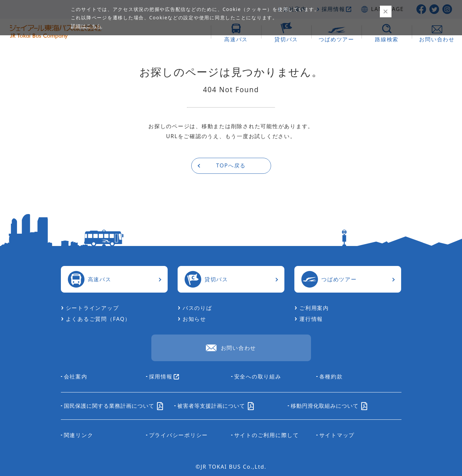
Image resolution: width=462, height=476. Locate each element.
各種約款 (331, 376)
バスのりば (197, 308)
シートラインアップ (92, 308)
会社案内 (76, 376)
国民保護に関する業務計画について (113, 406)
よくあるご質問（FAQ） (98, 319)
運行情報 (311, 319)
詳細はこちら (87, 26)
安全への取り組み (258, 376)
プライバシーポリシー (179, 435)
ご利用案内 (314, 308)
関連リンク (79, 435)
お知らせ (194, 319)
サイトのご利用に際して (267, 435)
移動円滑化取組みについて (329, 406)
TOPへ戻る (231, 165)
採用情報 (164, 376)
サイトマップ (337, 435)
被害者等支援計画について (216, 406)
